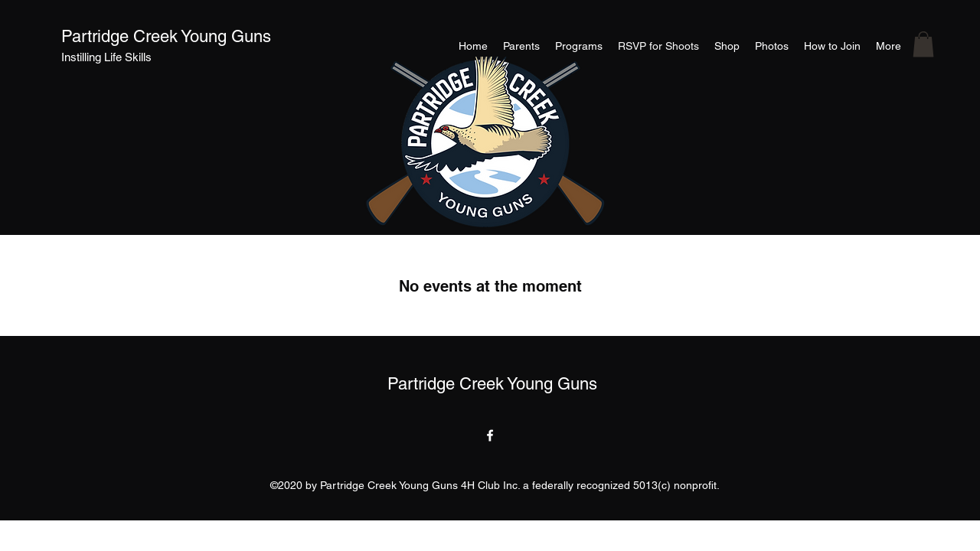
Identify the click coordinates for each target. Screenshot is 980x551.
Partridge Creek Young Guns (166, 36)
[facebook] (490, 435)
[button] (923, 44)
